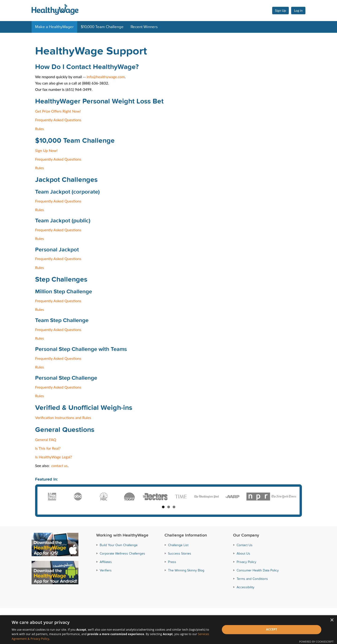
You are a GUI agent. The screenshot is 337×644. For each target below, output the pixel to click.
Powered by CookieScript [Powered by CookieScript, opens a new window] (316, 642)
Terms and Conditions (252, 579)
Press (172, 562)
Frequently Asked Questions (58, 120)
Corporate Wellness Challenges (122, 554)
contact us (60, 466)
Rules (40, 129)
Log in (298, 10)
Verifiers (106, 570)
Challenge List (178, 545)
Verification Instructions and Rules (63, 418)
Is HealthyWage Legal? (54, 457)
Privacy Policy (246, 562)
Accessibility (245, 587)
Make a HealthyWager (54, 27)
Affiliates (106, 562)
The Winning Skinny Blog (186, 570)
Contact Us (245, 545)
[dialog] (168, 630)
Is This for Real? (48, 448)
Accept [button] (272, 629)
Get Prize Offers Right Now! (58, 111)
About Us (243, 554)
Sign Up (281, 10)
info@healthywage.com (106, 77)
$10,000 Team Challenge (102, 27)
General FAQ (46, 440)
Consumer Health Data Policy (258, 570)
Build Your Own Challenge (119, 545)
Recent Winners (144, 27)
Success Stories (180, 554)
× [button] (332, 620)
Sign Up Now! (46, 150)
